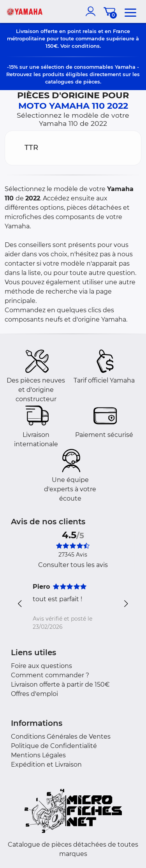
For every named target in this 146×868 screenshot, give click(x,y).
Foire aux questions (41, 666)
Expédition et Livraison (46, 765)
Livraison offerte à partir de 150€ (60, 684)
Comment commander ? (50, 675)
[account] (92, 11)
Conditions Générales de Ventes (61, 737)
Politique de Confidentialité (54, 746)
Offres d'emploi (34, 694)
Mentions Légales (38, 755)
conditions (86, 46)
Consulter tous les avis (73, 565)
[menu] (130, 11)
